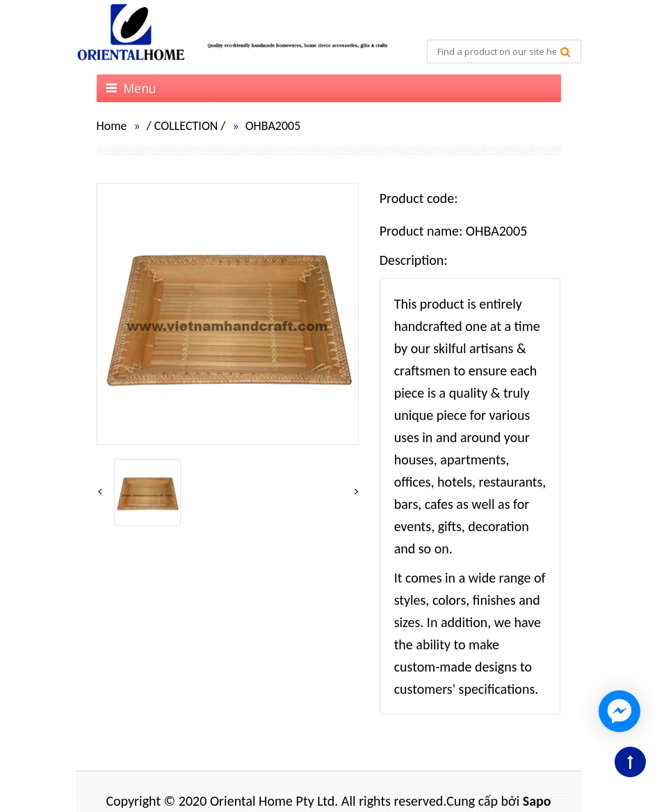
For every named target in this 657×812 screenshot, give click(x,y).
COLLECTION (186, 126)
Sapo (537, 801)
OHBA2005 (273, 126)
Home (112, 126)
